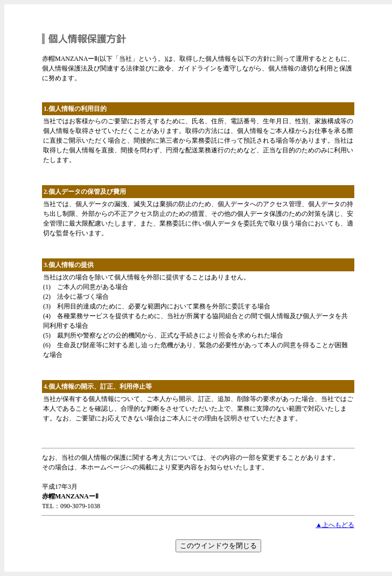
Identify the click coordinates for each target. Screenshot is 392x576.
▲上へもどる (335, 525)
